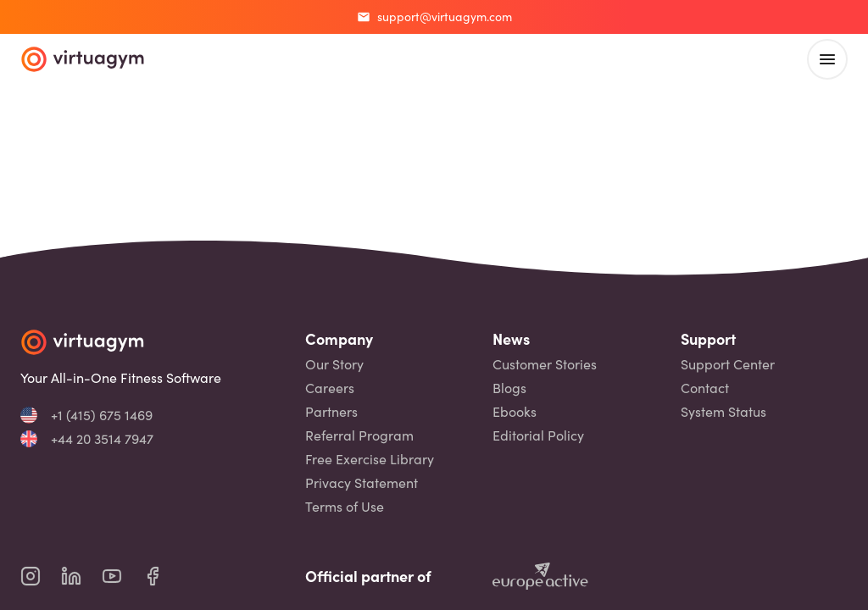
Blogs (509, 388)
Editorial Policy (538, 435)
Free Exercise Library (370, 459)
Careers (330, 388)
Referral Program (359, 435)
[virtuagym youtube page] (122, 576)
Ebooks (515, 412)
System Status (723, 412)
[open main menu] (827, 59)
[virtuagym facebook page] (163, 576)
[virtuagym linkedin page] (81, 576)
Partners (331, 412)
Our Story (334, 364)
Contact (705, 388)
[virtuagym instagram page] (41, 576)
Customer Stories (545, 364)
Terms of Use (345, 507)
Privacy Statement (362, 483)
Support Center (728, 364)
